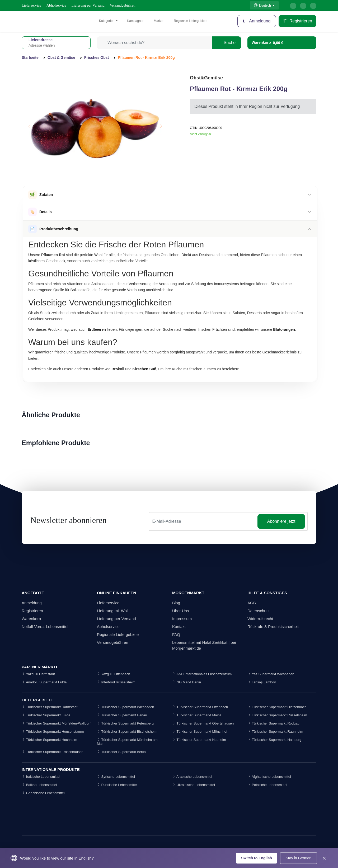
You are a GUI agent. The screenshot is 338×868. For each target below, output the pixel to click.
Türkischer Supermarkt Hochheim (49, 740)
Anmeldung (32, 603)
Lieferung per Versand (88, 5)
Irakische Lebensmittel (41, 777)
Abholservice (56, 5)
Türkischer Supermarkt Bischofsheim (127, 732)
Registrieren (297, 21)
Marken (159, 21)
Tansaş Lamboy (262, 682)
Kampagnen (136, 21)
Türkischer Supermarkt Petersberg (125, 723)
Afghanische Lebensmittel (269, 777)
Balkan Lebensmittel (39, 785)
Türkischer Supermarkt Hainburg (274, 740)
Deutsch (262, 5)
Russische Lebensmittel (117, 785)
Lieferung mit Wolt (113, 611)
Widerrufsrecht (260, 619)
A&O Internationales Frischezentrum (202, 674)
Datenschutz (258, 611)
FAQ (176, 634)
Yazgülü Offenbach (114, 674)
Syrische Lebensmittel (116, 777)
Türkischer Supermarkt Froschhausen (53, 752)
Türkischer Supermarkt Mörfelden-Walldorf (56, 723)
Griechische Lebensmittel (43, 793)
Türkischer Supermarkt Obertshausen (203, 723)
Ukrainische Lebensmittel (194, 785)
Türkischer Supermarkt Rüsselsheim (277, 715)
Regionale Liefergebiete (191, 21)
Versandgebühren (122, 5)
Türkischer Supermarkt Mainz (197, 715)
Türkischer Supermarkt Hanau (122, 715)
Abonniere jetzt (281, 521)
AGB (252, 603)
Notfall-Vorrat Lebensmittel (45, 627)
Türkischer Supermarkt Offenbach (200, 707)
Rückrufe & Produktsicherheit (273, 627)
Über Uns (180, 611)
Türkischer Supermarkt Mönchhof (200, 732)
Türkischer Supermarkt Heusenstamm (53, 732)
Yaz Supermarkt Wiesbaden (271, 674)
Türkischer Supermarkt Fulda (46, 715)
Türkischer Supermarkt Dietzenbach (277, 707)
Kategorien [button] (107, 21)
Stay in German (299, 858)
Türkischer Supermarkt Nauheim (199, 740)
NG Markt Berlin (187, 682)
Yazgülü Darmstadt (38, 674)
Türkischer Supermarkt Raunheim (275, 732)
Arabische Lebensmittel (192, 777)
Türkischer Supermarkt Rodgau (273, 723)
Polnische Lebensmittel (267, 785)
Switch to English (257, 858)
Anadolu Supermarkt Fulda (44, 682)
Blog (176, 603)
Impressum (182, 619)
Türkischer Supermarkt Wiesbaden (126, 707)
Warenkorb (31, 619)
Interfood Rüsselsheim (116, 682)
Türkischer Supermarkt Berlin (121, 752)
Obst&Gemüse (206, 78)
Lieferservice (31, 5)
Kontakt (179, 627)
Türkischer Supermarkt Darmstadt (50, 707)
